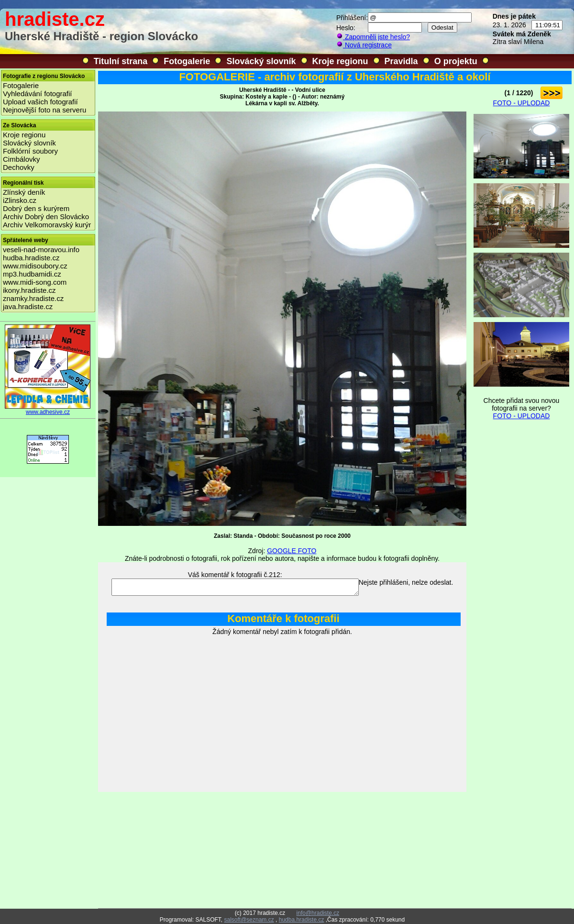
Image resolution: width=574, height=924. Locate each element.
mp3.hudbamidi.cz (32, 274)
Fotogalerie (187, 61)
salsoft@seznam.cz (249, 920)
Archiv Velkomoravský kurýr (47, 225)
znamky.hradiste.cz (33, 298)
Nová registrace (364, 45)
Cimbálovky (22, 159)
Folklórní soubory (30, 151)
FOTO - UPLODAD (522, 103)
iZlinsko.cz (20, 200)
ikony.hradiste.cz (29, 290)
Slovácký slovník (261, 61)
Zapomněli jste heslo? (373, 37)
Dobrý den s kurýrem (36, 208)
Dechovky (19, 167)
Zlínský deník (24, 192)
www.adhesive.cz (48, 409)
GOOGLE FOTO (292, 551)
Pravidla (401, 61)
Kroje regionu (340, 61)
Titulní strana (121, 61)
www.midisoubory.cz (35, 266)
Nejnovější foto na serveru (44, 110)
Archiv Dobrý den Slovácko (46, 217)
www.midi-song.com (35, 282)
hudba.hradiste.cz (31, 258)
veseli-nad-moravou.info (41, 250)
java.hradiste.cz (28, 306)
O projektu (456, 61)
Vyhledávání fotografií (38, 94)
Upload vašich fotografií (40, 102)
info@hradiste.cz (318, 913)
